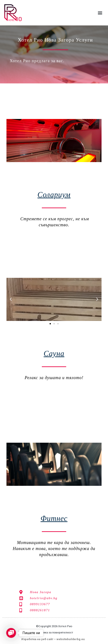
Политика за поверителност (54, 632)
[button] (100, 13)
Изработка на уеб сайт (37, 639)
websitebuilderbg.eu (72, 639)
